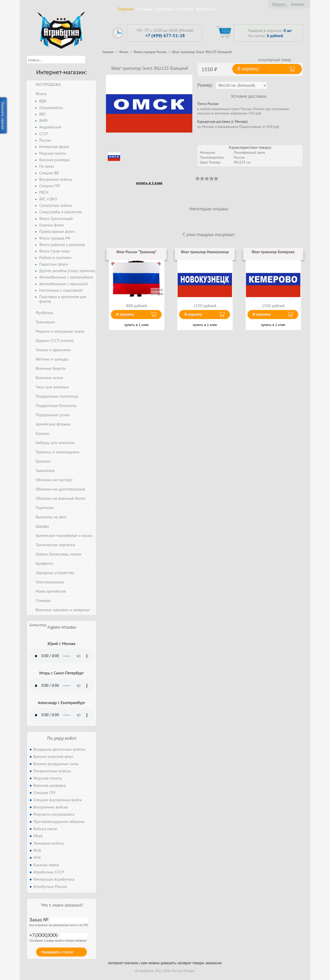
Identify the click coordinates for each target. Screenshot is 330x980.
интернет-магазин (123, 963)
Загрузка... (280, 4)
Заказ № (59, 920)
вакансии (214, 963)
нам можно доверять (158, 963)
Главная (126, 9)
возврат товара (191, 963)
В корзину (125, 314)
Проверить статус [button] (57, 952)
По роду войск (61, 738)
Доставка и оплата (174, 9)
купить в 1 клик (149, 183)
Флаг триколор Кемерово (273, 252)
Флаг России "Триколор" (137, 252)
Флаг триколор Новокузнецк (205, 252)
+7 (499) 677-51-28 (165, 35)
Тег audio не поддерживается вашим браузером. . (61, 656)
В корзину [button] (248, 69)
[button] (90, 60)
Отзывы (145, 9)
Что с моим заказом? (61, 905)
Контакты (206, 9)
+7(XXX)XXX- (59, 935)
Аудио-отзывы (61, 627)
